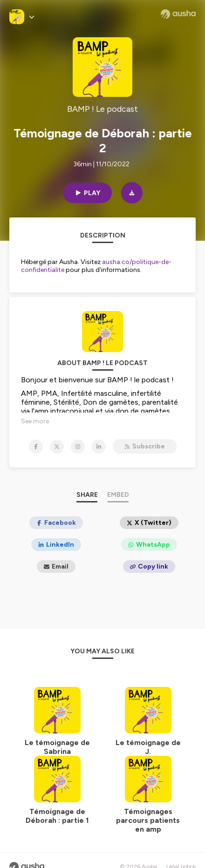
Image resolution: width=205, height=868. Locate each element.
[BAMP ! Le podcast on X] (57, 447)
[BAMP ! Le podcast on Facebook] (36, 447)
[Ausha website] (178, 14)
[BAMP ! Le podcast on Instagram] (78, 447)
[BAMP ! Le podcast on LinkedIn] (99, 447)
